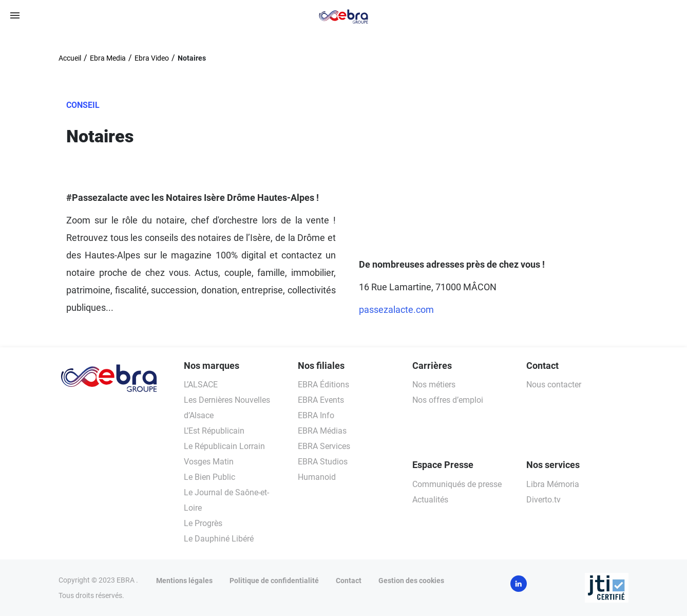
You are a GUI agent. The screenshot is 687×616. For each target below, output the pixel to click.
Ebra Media (108, 58)
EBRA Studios (323, 462)
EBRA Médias (322, 431)
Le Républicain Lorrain (224, 446)
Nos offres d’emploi (448, 400)
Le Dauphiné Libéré (219, 539)
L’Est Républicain (214, 431)
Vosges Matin (209, 462)
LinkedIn (519, 584)
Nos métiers (434, 385)
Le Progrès (203, 523)
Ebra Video (152, 58)
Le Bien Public (209, 477)
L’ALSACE (201, 385)
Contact (349, 581)
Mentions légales (184, 581)
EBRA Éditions (323, 385)
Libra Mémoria (553, 484)
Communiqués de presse (457, 484)
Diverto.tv (543, 500)
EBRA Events (321, 400)
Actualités (430, 500)
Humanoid (317, 477)
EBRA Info (316, 415)
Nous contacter (554, 385)
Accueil (70, 58)
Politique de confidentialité (274, 581)
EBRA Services (324, 446)
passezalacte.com (396, 310)
